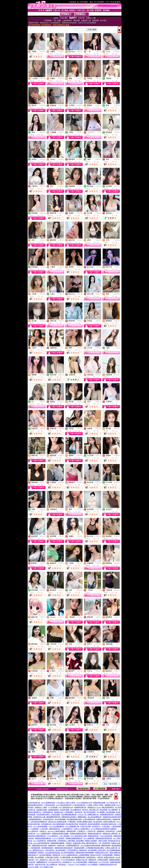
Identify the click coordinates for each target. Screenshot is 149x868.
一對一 (118, 79)
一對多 (99, 132)
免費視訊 (43, 52)
